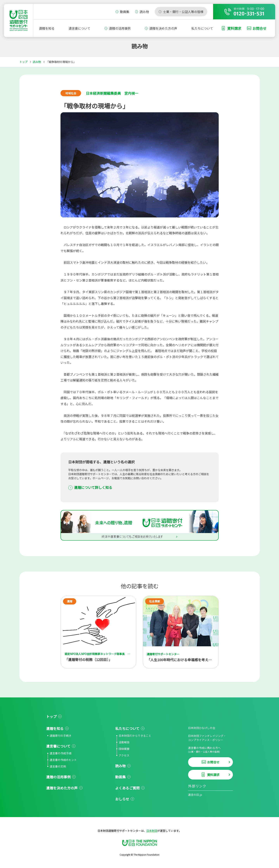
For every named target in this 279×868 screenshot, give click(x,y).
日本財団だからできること (135, 736)
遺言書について (79, 28)
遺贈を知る (47, 28)
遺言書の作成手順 (60, 753)
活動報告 (124, 742)
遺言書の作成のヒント (63, 760)
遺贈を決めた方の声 (163, 28)
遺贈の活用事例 (120, 28)
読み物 (37, 62)
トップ (23, 62)
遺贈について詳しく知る (93, 487)
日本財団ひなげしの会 (202, 728)
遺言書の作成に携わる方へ (210, 750)
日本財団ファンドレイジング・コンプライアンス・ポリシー (207, 738)
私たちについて (202, 28)
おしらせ (122, 799)
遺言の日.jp (195, 795)
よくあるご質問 (127, 788)
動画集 (120, 777)
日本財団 (152, 831)
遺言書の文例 (58, 766)
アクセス (124, 755)
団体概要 (124, 749)
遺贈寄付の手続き (60, 736)
